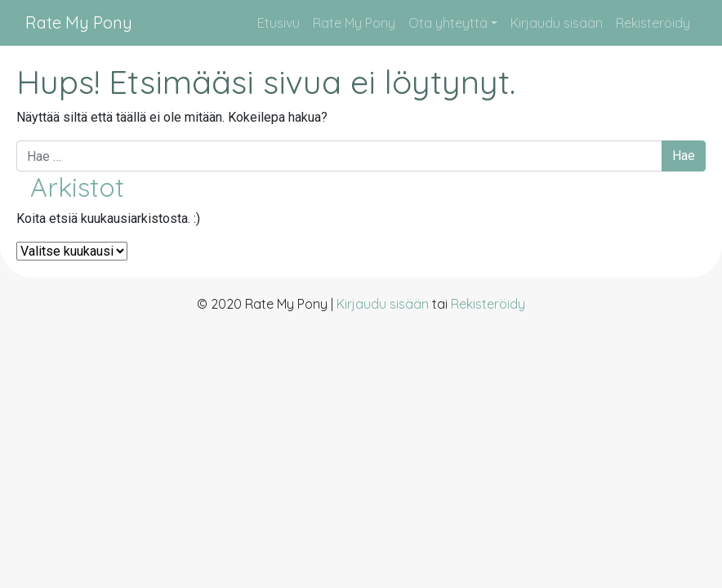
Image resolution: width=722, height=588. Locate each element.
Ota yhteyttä (448, 23)
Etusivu (279, 23)
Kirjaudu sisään (557, 23)
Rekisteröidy (653, 23)
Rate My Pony (79, 22)
